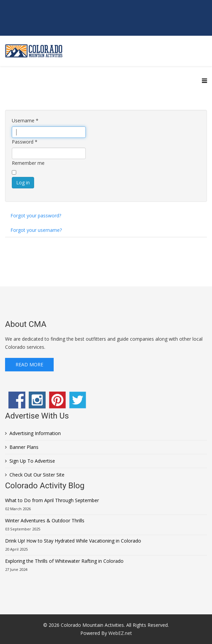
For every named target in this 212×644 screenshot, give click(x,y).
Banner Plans (24, 447)
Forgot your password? (36, 216)
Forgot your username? (36, 230)
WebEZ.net (120, 633)
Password (25, 142)
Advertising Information (35, 433)
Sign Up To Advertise (32, 461)
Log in (23, 182)
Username (25, 120)
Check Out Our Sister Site (37, 475)
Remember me (28, 163)
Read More (29, 364)
